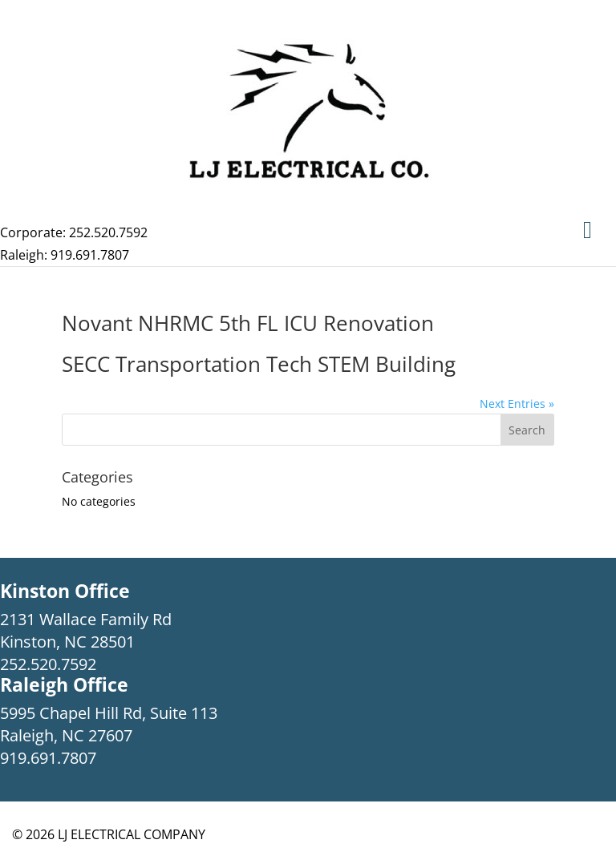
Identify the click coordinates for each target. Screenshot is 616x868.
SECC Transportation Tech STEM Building (259, 364)
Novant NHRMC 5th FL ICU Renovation (248, 323)
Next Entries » (517, 404)
